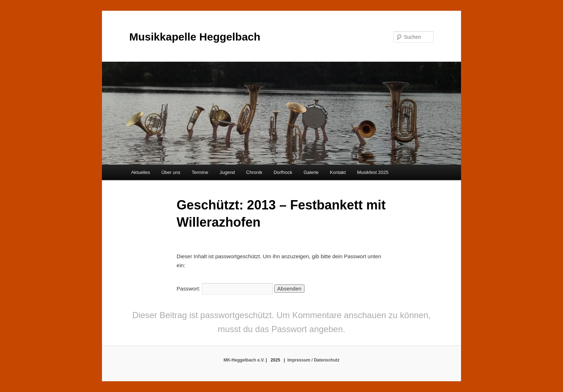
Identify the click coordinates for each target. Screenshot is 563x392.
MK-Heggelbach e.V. (244, 360)
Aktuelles (141, 172)
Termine (200, 172)
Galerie (311, 172)
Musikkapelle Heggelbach (195, 37)
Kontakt (338, 172)
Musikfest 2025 (373, 172)
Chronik (254, 172)
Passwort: (225, 289)
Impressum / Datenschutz (313, 360)
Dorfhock (283, 172)
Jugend (227, 172)
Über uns (171, 172)
